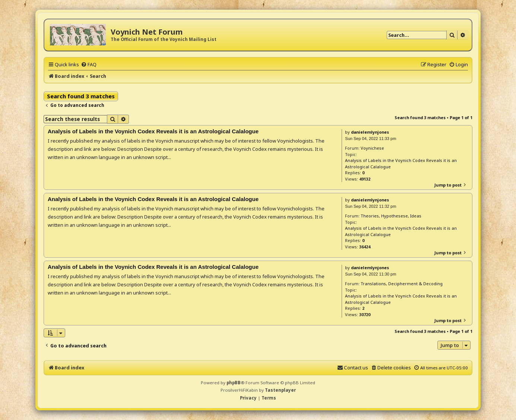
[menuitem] (89, 64)
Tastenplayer (280, 390)
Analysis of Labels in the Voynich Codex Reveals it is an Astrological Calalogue (401, 163)
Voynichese (372, 148)
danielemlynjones (370, 132)
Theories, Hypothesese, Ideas (391, 216)
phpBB (234, 383)
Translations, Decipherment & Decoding (402, 284)
